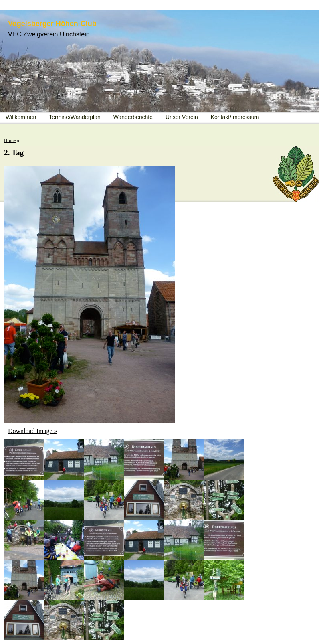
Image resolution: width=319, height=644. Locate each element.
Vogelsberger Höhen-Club (52, 24)
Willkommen (21, 117)
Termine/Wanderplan (75, 117)
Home (10, 140)
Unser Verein (182, 117)
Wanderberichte (133, 117)
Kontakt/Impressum (235, 117)
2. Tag (14, 153)
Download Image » (33, 431)
